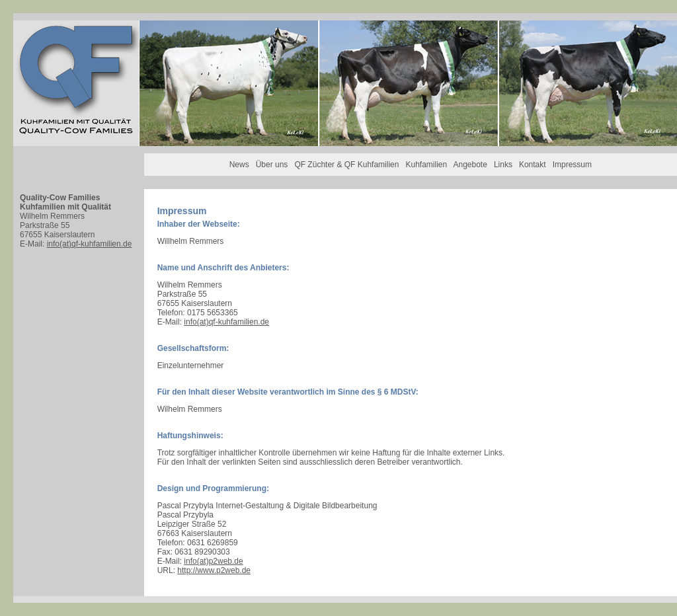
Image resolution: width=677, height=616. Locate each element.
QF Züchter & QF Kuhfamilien (346, 165)
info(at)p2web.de (213, 561)
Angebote (470, 165)
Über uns (272, 165)
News (239, 165)
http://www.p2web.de (214, 570)
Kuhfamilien (426, 165)
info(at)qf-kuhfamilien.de (90, 244)
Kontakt (533, 165)
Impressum (572, 165)
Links (503, 165)
